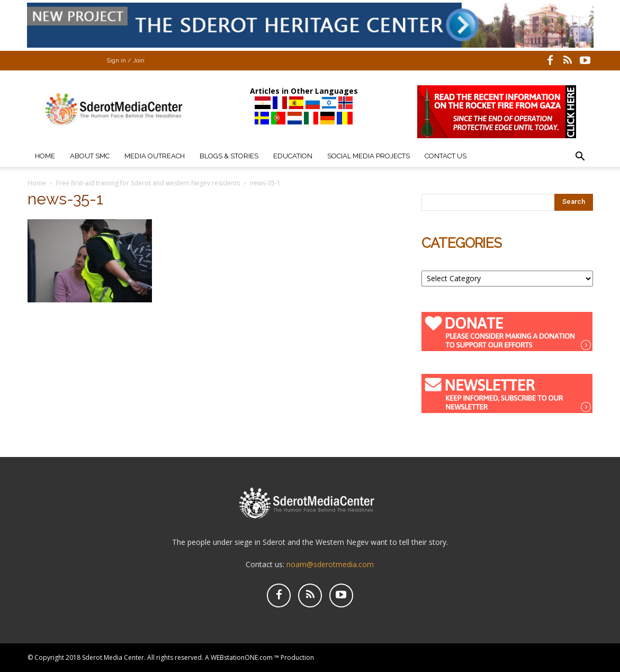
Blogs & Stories (229, 156)
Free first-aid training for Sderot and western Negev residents (148, 183)
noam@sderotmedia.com (330, 564)
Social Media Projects (369, 156)
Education (293, 156)
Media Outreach (155, 156)
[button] (580, 158)
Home (45, 156)
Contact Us (446, 156)
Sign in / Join (125, 61)
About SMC (90, 156)
